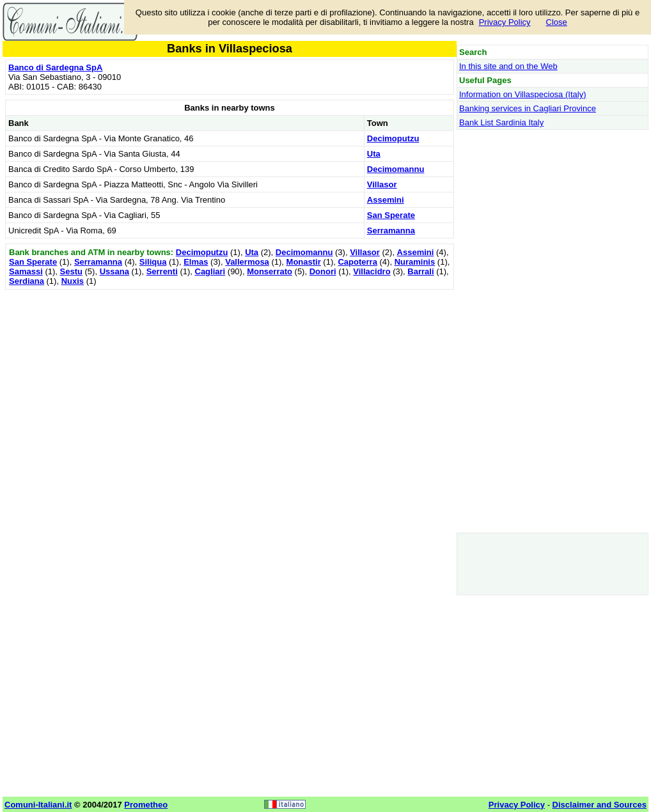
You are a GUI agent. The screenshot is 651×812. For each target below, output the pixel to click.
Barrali (420, 271)
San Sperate (391, 215)
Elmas (196, 262)
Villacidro (372, 271)
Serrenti (162, 271)
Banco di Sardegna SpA (55, 67)
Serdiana (27, 281)
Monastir (304, 262)
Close (557, 22)
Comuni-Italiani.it (38, 805)
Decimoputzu (393, 138)
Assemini (386, 200)
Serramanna (391, 230)
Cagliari (210, 271)
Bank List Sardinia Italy (501, 122)
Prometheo (146, 805)
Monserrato (270, 271)
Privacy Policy (505, 22)
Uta (374, 154)
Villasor (382, 184)
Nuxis (73, 281)
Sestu (71, 271)
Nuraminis (415, 262)
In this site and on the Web (508, 66)
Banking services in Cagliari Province (528, 108)
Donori (323, 271)
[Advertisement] (230, 382)
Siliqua (153, 262)
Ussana (114, 271)
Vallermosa (247, 262)
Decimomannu (396, 169)
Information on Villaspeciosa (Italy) (522, 94)
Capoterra (357, 262)
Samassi (26, 271)
